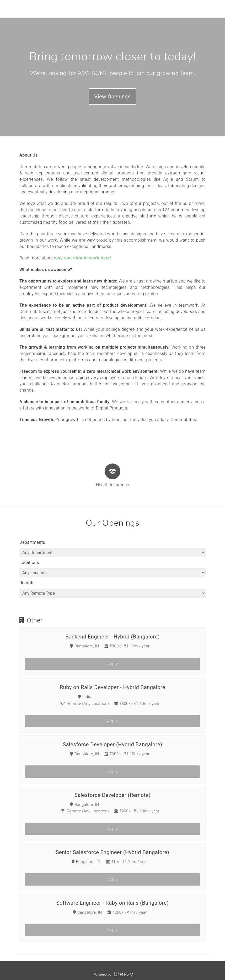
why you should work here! (83, 258)
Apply (113, 664)
